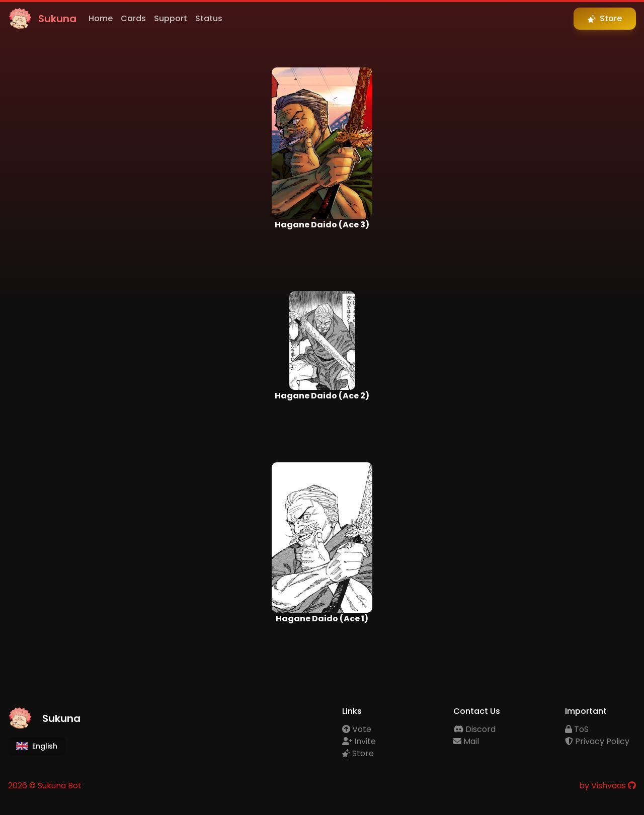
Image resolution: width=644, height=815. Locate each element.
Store (358, 753)
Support (171, 18)
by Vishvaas (602, 786)
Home (101, 18)
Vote (357, 729)
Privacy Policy (597, 741)
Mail (466, 741)
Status (209, 18)
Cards (133, 18)
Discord (474, 729)
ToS (577, 729)
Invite (359, 741)
